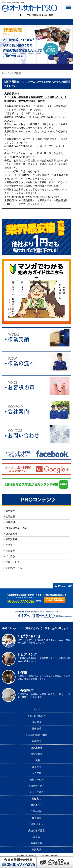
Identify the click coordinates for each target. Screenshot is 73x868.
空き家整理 (11, 534)
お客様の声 (36, 843)
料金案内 (36, 799)
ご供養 (9, 545)
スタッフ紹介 (36, 792)
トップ (26, 15)
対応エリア (36, 805)
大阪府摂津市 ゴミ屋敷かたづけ (46, 97)
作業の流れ (36, 811)
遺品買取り (11, 539)
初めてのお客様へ (36, 716)
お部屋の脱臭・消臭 (16, 528)
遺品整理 (10, 511)
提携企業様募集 (36, 830)
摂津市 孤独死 (37, 101)
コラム (36, 837)
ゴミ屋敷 (10, 556)
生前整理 (10, 517)
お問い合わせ (36, 824)
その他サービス (14, 568)
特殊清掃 (10, 522)
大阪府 (8, 94)
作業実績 (36, 15)
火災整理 (10, 551)
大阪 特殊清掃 (20, 97)
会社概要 (36, 818)
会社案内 (49, 15)
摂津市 (16, 94)
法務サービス (13, 562)
